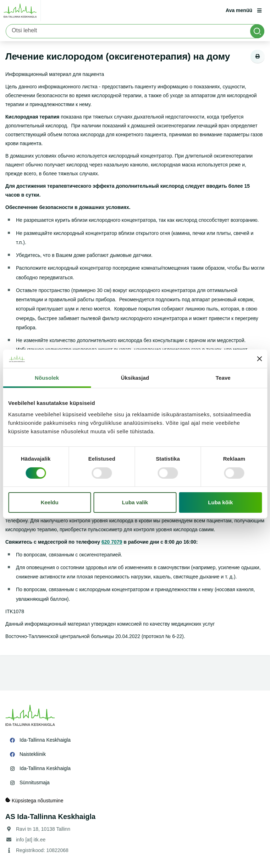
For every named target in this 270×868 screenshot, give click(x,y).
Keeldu (50, 502)
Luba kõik (220, 502)
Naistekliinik (33, 754)
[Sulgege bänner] (259, 359)
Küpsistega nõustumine (34, 800)
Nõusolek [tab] (47, 378)
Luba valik (135, 502)
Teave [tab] (223, 378)
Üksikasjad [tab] (135, 378)
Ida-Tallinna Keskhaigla (45, 740)
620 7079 (112, 542)
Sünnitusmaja (35, 782)
